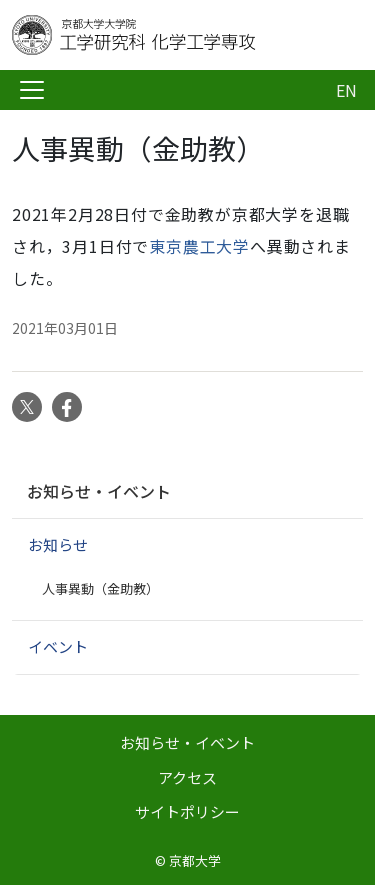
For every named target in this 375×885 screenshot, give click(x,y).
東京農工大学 (199, 246)
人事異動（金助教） (100, 588)
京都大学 (195, 860)
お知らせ (58, 544)
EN (346, 90)
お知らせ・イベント (99, 491)
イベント (58, 646)
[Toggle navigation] (32, 90)
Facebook (67, 407)
